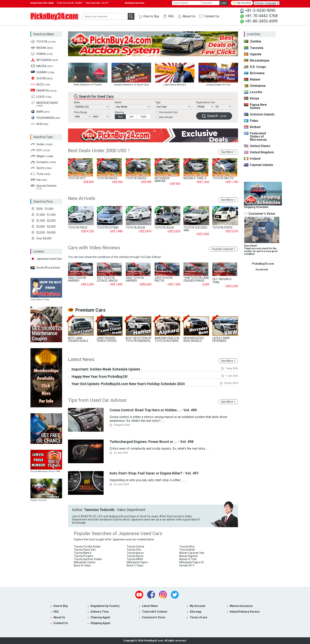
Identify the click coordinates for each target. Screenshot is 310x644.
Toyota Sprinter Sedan (88, 559)
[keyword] (105, 16)
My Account (198, 606)
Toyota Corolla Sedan (87, 547)
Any (120, 117)
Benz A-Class (82, 565)
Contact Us (212, 16)
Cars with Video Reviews (94, 248)
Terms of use (198, 617)
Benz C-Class (135, 565)
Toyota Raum (135, 556)
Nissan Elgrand (189, 556)
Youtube (139, 595)
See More (227, 152)
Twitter (175, 595)
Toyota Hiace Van (85, 550)
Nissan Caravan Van (192, 553)
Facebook (151, 595)
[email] (186, 3)
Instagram (163, 595)
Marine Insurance (241, 606)
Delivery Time (100, 612)
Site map (196, 612)
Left (131, 117)
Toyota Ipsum (135, 553)
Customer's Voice (154, 617)
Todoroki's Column (155, 612)
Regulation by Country (105, 606)
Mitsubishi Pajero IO (192, 562)
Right (144, 117)
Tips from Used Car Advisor (97, 400)
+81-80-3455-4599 (261, 21)
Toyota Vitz (134, 550)
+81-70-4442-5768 (261, 16)
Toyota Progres (84, 556)
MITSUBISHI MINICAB (162, 180)
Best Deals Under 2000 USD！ (100, 151)
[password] (210, 3)
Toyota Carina (135, 547)
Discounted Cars (169, 112)
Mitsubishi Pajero (137, 562)
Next (235, 44)
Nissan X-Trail (188, 559)
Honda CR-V (187, 565)
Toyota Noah (187, 550)
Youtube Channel (222, 249)
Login (224, 3)
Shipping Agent (100, 623)
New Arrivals (166, 117)
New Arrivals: (97, 3)
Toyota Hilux (187, 547)
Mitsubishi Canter (85, 562)
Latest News (81, 359)
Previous (71, 44)
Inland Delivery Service (245, 612)
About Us (189, 16)
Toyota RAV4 (135, 559)
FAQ (171, 16)
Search (217, 116)
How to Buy (151, 16)
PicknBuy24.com (54, 16)
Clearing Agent (100, 617)
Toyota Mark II (83, 553)
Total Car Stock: (70, 3)
